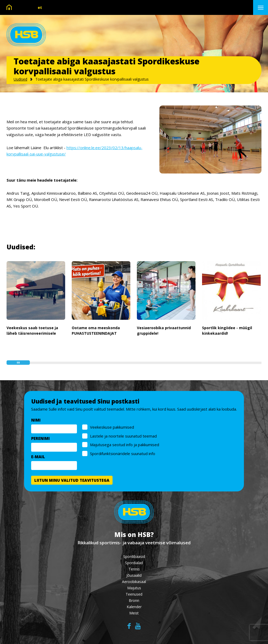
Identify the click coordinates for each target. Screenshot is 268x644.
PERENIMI (40, 438)
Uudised (20, 79)
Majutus (134, 588)
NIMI (36, 420)
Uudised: (21, 247)
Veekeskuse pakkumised (112, 427)
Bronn (134, 600)
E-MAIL (38, 457)
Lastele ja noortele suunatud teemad (123, 436)
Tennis (134, 569)
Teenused (134, 594)
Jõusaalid (134, 575)
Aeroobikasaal (134, 582)
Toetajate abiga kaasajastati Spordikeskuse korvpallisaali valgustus (92, 79)
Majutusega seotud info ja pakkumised (125, 445)
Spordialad (134, 563)
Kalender (134, 607)
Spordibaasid (134, 556)
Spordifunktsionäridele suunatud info (123, 453)
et (40, 7)
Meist (134, 613)
